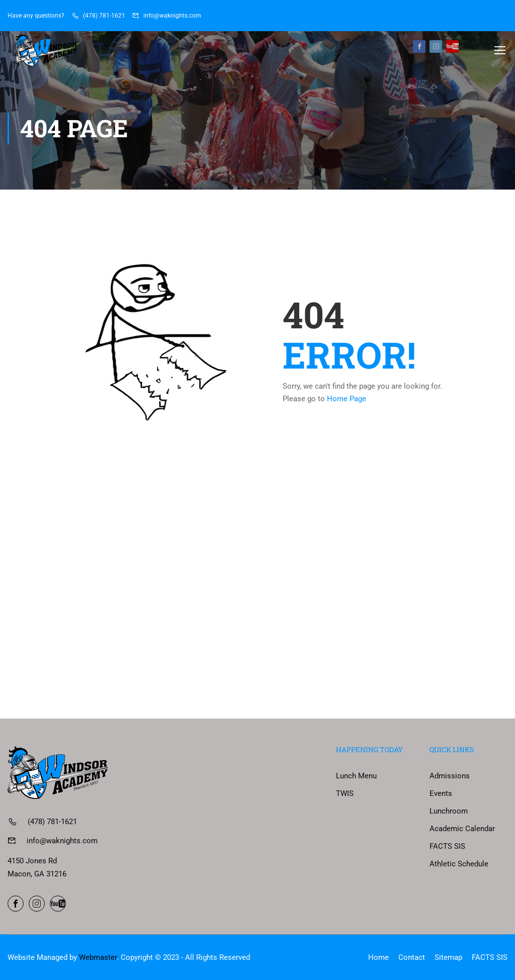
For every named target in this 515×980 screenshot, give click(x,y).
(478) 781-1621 (104, 16)
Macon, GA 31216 (37, 874)
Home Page (347, 401)
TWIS (345, 793)
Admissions (450, 776)
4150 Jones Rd (32, 861)
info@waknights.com (172, 16)
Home (378, 957)
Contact (412, 957)
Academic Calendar (462, 829)
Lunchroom (449, 811)
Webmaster (98, 957)
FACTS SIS (447, 846)
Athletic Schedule (459, 864)
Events (441, 793)
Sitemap (448, 957)
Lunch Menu (356, 776)
